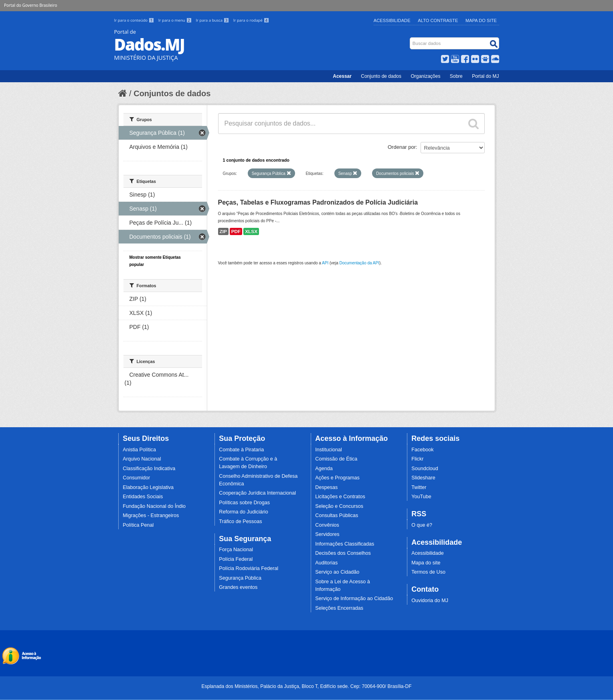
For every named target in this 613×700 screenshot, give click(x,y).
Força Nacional (236, 550)
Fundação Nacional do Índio (154, 506)
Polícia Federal (236, 559)
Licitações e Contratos (340, 497)
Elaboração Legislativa (148, 487)
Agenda (324, 469)
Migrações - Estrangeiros (151, 515)
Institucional (329, 450)
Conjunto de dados (381, 76)
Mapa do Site (481, 20)
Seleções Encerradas (339, 608)
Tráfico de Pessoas (240, 521)
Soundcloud (425, 469)
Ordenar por (402, 147)
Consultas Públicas (337, 515)
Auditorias (326, 563)
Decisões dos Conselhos (343, 553)
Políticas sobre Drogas (244, 503)
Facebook (422, 450)
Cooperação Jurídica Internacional (257, 493)
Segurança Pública (240, 578)
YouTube (421, 497)
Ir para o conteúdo (135, 20)
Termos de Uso (428, 572)
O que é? (422, 525)
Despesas (326, 487)
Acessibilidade (392, 20)
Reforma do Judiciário (244, 512)
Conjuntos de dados (172, 93)
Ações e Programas (337, 478)
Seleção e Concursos (339, 506)
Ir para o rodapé (251, 20)
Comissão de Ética (336, 459)
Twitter (419, 487)
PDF (236, 231)
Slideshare (423, 478)
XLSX (251, 231)
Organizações (425, 76)
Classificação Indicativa (149, 469)
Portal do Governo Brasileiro (30, 5)
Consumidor (136, 478)
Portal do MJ (485, 76)
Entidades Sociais (143, 497)
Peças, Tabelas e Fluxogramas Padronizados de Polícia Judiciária (318, 202)
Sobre (456, 76)
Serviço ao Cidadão (337, 572)
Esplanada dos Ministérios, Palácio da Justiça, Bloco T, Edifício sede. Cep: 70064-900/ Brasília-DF (306, 686)
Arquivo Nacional (142, 459)
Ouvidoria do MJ (430, 601)
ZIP (223, 231)
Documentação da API (359, 263)
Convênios (327, 525)
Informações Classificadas (345, 544)
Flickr (417, 459)
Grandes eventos (238, 587)
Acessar (342, 76)
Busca (410, 39)
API (325, 263)
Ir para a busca (213, 20)
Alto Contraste (438, 20)
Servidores (327, 534)
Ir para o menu (176, 20)
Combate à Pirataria (241, 450)
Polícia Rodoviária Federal (249, 568)
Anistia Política (139, 450)
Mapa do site (426, 563)
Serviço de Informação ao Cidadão (354, 599)
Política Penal (138, 525)
